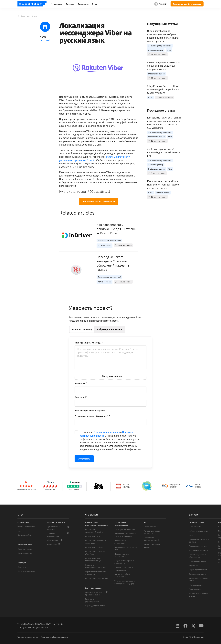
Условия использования (107, 432)
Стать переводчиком (26, 571)
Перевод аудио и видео (95, 606)
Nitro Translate (54, 540)
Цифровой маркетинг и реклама (199, 541)
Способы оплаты (25, 549)
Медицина (193, 565)
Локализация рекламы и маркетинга (95, 542)
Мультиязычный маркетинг (58, 528)
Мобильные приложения (199, 531)
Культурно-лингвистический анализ (96, 566)
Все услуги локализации (125, 529)
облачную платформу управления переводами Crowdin (94, 158)
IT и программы (196, 527)
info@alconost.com (40, 628)
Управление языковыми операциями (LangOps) (125, 582)
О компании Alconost (26, 527)
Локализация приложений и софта (94, 531)
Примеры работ (24, 535)
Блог (19, 531)
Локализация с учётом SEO (96, 578)
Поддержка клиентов (198, 546)
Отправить (84, 459)
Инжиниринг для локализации (122, 555)
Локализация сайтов (94, 547)
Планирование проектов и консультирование (125, 535)
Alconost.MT (53, 544)
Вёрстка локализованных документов (96, 573)
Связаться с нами (25, 553)
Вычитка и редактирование (92, 600)
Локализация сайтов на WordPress (95, 553)
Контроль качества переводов (152, 532)
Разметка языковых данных (152, 546)
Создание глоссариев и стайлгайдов (124, 562)
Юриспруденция (196, 585)
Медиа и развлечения (198, 570)
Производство (195, 589)
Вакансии (21, 567)
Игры (191, 535)
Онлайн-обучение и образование (197, 556)
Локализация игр (92, 536)
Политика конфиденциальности (55, 637)
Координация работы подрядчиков (124, 569)
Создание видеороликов (58, 535)
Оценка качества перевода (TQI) (126, 548)
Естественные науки (197, 561)
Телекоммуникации (197, 574)
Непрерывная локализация (120, 542)
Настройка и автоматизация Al (151, 539)
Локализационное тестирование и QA (93, 559)
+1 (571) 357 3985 (24, 628)
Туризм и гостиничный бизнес (199, 595)
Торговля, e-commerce (198, 550)
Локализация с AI (151, 527)
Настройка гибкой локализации (122, 575)
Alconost (45, 40)
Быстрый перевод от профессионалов (96, 593)
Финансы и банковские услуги (199, 579)
